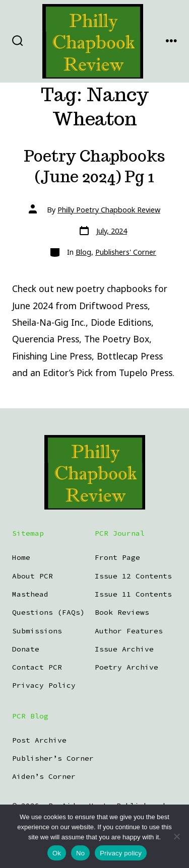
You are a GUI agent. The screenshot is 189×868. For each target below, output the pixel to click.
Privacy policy (121, 853)
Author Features (129, 631)
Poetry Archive (127, 667)
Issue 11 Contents (133, 594)
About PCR (33, 576)
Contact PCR (37, 667)
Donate (26, 649)
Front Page (117, 557)
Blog (83, 252)
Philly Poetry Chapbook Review (109, 210)
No (80, 853)
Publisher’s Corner (53, 758)
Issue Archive (124, 649)
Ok (57, 853)
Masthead (30, 594)
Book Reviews (122, 612)
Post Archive (39, 740)
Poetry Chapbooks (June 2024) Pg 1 (94, 166)
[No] (176, 836)
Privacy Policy (44, 685)
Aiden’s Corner (44, 776)
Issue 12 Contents (133, 576)
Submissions (37, 631)
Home (21, 557)
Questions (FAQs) (48, 612)
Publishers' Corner (126, 252)
